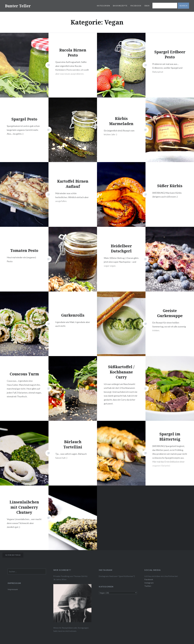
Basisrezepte (120, 6)
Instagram (149, 583)
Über (147, 6)
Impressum (13, 589)
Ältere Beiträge (13, 555)
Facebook (136, 6)
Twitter (148, 586)
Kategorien (103, 6)
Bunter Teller (18, 6)
